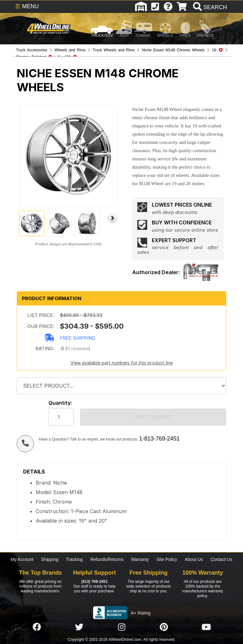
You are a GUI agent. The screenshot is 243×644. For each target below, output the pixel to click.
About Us (194, 559)
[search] (209, 7)
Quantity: (60, 403)
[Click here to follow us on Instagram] (121, 627)
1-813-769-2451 (159, 439)
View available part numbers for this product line (122, 363)
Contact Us (221, 559)
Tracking (74, 559)
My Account (22, 559)
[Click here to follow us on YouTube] (206, 627)
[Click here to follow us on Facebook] (37, 627)
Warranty (140, 559)
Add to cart (153, 417)
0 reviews (78, 348)
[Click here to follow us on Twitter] (79, 627)
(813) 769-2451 (94, 582)
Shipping (50, 559)
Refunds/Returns (107, 559)
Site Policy (167, 559)
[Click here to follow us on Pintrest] (164, 627)
